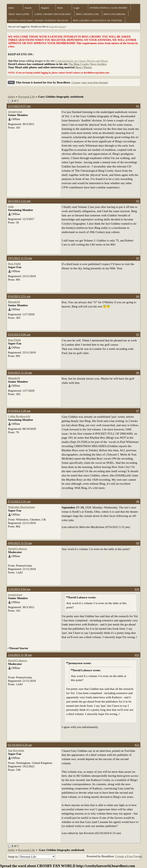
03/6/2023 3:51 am (19, 296)
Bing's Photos (84, 67)
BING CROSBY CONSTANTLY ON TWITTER (97, 20)
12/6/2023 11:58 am (20, 655)
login (52, 27)
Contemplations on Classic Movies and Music (82, 61)
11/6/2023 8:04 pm (19, 589)
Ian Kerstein (16, 750)
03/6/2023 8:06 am (19, 334)
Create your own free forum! (90, 82)
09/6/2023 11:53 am (20, 543)
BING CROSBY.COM (87, 14)
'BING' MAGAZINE (19, 14)
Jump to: (32, 857)
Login (76, 8)
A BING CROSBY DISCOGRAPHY (53, 14)
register (61, 27)
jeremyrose (15, 112)
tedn (11, 206)
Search (28, 8)
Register (45, 8)
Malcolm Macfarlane (21, 507)
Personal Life (27, 97)
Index (11, 8)
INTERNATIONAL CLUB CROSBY (109, 8)
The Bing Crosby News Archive (87, 64)
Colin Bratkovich (19, 416)
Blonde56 (14, 302)
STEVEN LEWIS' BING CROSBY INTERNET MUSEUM (38, 20)
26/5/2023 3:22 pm (19, 201)
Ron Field (14, 264)
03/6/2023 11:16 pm (20, 373)
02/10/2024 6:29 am (20, 745)
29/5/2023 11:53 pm (20, 258)
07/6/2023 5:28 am (19, 411)
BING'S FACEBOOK (114, 14)
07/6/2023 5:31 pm (19, 501)
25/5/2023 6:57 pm (19, 106)
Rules (60, 8)
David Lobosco (18, 549)
